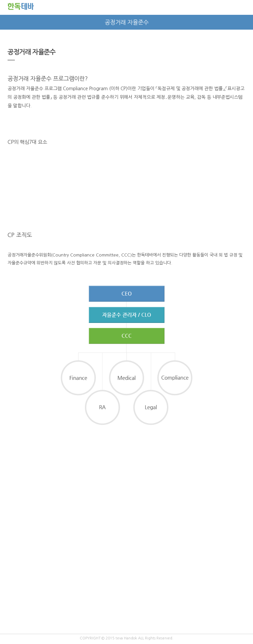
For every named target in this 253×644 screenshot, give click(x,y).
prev (7, 22)
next (246, 22)
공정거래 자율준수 (127, 22)
